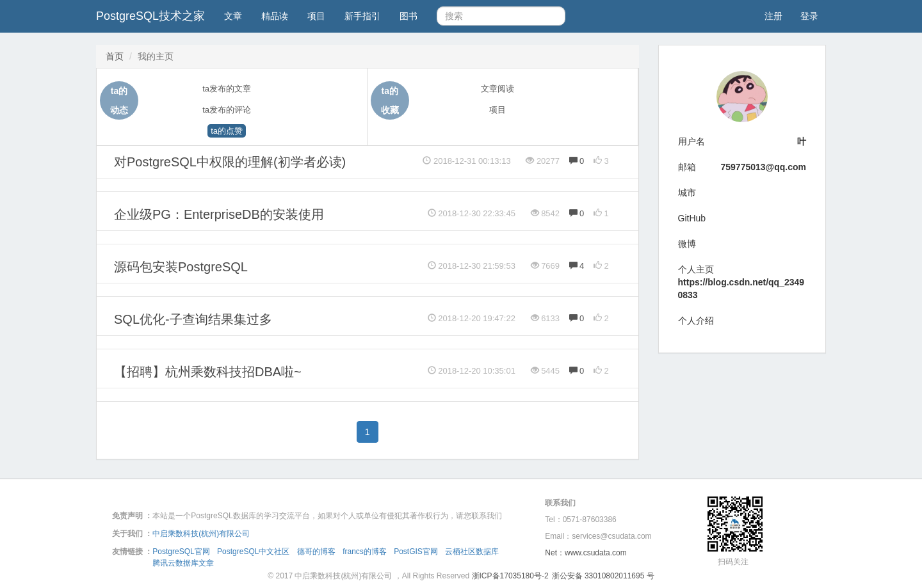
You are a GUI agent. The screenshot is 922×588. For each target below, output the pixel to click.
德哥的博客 (316, 552)
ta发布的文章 (227, 89)
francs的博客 (365, 552)
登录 (809, 16)
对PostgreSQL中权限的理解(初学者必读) (230, 162)
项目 (316, 16)
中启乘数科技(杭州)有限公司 (201, 534)
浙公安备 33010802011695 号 (603, 576)
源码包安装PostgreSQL (181, 267)
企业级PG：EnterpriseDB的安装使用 (219, 214)
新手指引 (362, 16)
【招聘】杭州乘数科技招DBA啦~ (208, 372)
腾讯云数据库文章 (183, 563)
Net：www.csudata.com (586, 553)
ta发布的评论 (227, 110)
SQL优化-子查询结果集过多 (193, 319)
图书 (408, 16)
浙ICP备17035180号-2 (510, 576)
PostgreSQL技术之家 (150, 16)
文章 (233, 16)
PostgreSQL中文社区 (253, 552)
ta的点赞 (227, 131)
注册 (773, 16)
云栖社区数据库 (472, 552)
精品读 (275, 16)
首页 (115, 56)
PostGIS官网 (416, 552)
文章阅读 (497, 89)
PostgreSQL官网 (181, 552)
